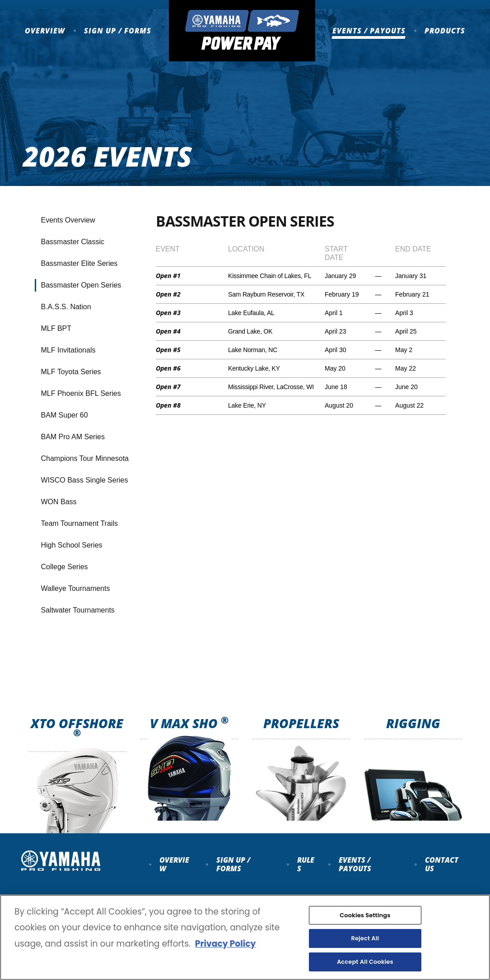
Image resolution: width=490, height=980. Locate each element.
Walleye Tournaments (76, 588)
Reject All (365, 949)
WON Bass (59, 502)
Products (445, 31)
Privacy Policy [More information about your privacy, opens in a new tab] (225, 954)
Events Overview (68, 220)
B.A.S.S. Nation (66, 307)
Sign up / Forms (118, 31)
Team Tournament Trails (79, 523)
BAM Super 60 (65, 415)
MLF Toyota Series (71, 372)
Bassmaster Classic (73, 242)
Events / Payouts (369, 31)
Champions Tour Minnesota (85, 458)
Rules (306, 864)
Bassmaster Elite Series (79, 263)
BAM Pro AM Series (73, 437)
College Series (65, 567)
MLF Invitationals (68, 350)
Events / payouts (355, 864)
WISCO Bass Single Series (85, 480)
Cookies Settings (365, 926)
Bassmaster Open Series (81, 285)
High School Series (72, 545)
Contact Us (442, 864)
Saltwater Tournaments (78, 610)
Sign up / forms (233, 864)
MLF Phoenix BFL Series (81, 393)
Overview (45, 31)
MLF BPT (56, 328)
